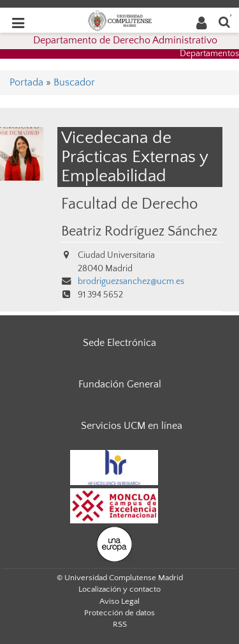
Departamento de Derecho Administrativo (125, 40)
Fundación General (120, 384)
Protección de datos (119, 613)
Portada (26, 82)
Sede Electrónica (119, 343)
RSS (120, 624)
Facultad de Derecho (129, 204)
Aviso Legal (119, 601)
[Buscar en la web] (224, 21)
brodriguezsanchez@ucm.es (131, 281)
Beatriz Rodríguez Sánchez (139, 232)
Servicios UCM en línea (132, 426)
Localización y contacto (119, 589)
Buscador (74, 82)
